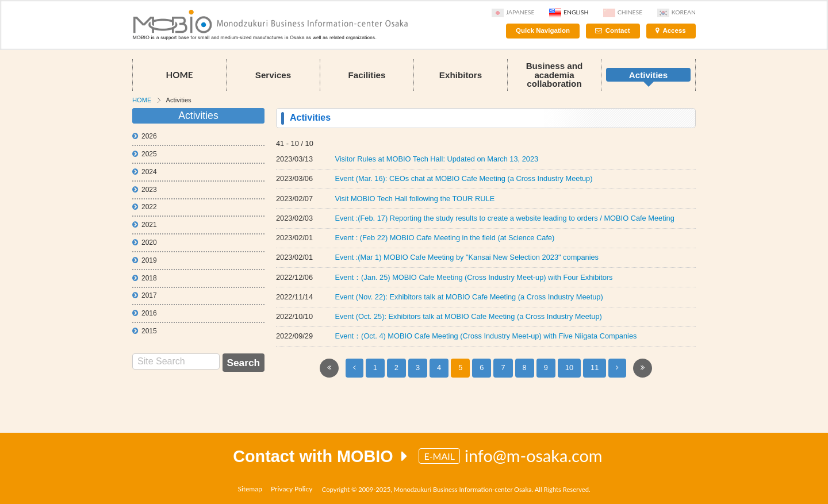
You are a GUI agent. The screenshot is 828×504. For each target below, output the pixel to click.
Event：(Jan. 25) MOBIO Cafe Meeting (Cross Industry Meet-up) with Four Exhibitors (474, 277)
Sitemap (250, 489)
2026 (145, 136)
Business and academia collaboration (555, 74)
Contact (618, 30)
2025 (145, 154)
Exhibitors (461, 75)
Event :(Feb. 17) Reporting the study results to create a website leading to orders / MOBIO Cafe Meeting (504, 218)
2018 (145, 278)
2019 (145, 260)
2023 (145, 190)
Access (674, 30)
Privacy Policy (292, 489)
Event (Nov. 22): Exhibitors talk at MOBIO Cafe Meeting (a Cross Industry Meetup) (469, 297)
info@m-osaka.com (534, 456)
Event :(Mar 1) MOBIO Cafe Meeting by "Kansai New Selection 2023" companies (467, 257)
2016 (145, 313)
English (569, 12)
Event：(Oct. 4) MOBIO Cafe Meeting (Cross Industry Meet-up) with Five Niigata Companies (486, 336)
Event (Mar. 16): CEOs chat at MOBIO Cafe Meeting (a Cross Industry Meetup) (463, 178)
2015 (145, 331)
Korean (676, 12)
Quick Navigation (543, 30)
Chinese (623, 12)
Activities (649, 75)
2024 (145, 172)
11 (595, 368)
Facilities (367, 75)
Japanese (513, 12)
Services (273, 75)
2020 (145, 243)
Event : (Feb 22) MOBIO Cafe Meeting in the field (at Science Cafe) (444, 238)
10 (569, 368)
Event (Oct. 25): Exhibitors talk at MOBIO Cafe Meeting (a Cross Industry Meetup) (468, 316)
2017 (145, 295)
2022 (145, 207)
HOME (179, 75)
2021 (145, 225)
